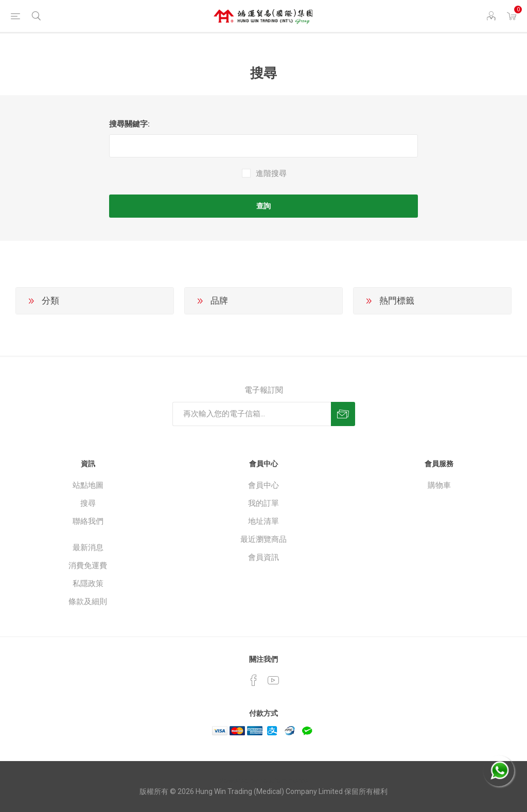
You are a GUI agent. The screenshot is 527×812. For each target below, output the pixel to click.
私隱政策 (88, 584)
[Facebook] (254, 680)
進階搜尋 (271, 173)
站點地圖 (88, 485)
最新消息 (88, 548)
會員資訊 (263, 557)
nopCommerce (284, 781)
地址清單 (263, 521)
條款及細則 (88, 602)
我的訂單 (263, 503)
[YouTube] (273, 680)
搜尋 (88, 503)
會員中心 (263, 485)
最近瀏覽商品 (263, 539)
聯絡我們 (88, 521)
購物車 (439, 485)
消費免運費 (88, 566)
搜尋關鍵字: (129, 124)
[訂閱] (252, 414)
